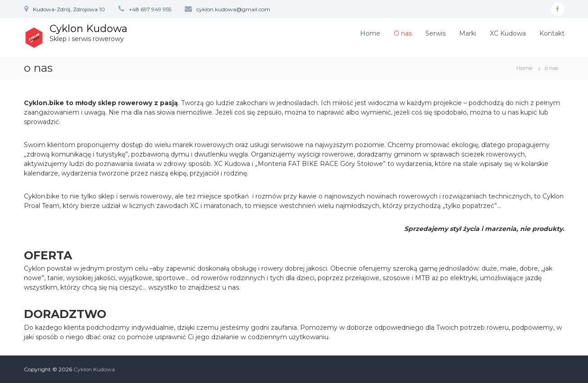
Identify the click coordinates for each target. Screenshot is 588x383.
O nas (403, 33)
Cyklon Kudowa (89, 29)
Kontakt (552, 33)
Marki (468, 33)
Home (370, 33)
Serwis (435, 33)
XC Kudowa (508, 33)
